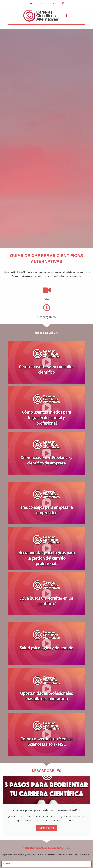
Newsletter (40, 3)
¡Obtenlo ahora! (46, 828)
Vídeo (46, 300)
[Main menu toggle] (67, 16)
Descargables (46, 317)
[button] (63, 4)
